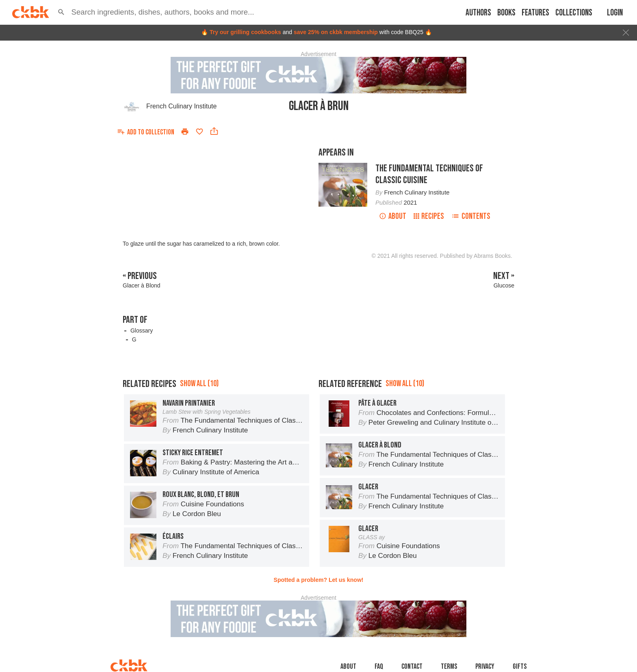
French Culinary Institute (181, 106)
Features (535, 13)
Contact (412, 667)
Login (615, 13)
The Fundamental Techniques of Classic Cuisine (429, 174)
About (393, 216)
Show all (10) (199, 384)
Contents (471, 216)
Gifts (520, 667)
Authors (478, 13)
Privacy (485, 667)
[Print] (185, 132)
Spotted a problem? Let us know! (319, 580)
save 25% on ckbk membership (336, 32)
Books (506, 13)
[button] (61, 12)
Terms (449, 667)
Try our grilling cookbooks (245, 32)
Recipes (429, 216)
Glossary (142, 331)
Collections (574, 13)
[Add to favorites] (199, 132)
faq (379, 667)
